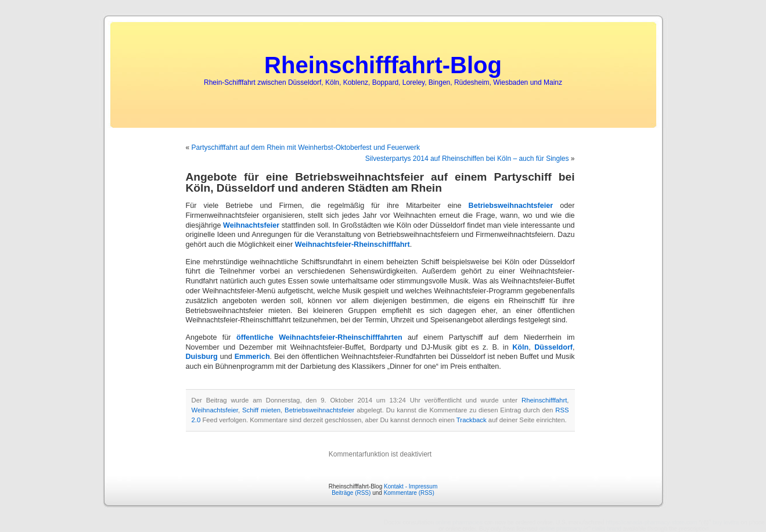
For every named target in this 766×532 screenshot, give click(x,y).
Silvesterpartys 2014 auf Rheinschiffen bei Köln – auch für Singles (467, 159)
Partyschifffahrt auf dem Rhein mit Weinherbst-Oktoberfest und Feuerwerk (306, 148)
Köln (520, 347)
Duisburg (202, 357)
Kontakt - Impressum (411, 486)
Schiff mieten (261, 410)
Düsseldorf (553, 347)
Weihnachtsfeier (251, 225)
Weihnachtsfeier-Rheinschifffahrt (353, 245)
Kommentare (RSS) (409, 493)
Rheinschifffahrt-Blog (383, 65)
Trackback (472, 420)
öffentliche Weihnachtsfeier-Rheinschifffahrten (319, 337)
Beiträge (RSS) (351, 493)
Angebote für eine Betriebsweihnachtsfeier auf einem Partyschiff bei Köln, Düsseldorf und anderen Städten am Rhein (380, 182)
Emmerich (252, 357)
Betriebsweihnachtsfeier (511, 206)
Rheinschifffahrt (544, 400)
